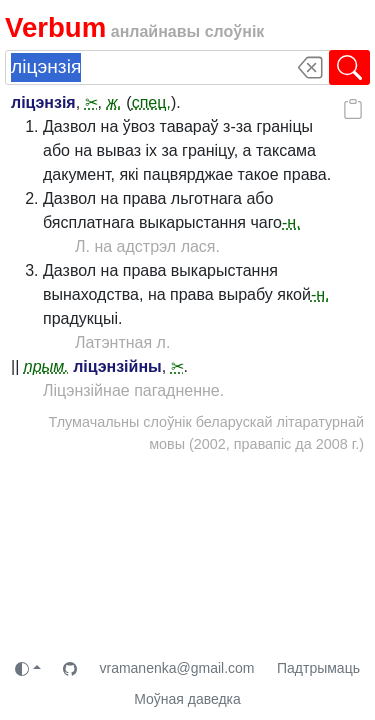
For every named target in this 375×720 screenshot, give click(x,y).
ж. (113, 102)
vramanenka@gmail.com (176, 668)
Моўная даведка (187, 699)
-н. (291, 222)
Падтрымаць (318, 668)
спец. (151, 102)
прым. (46, 366)
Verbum (55, 27)
